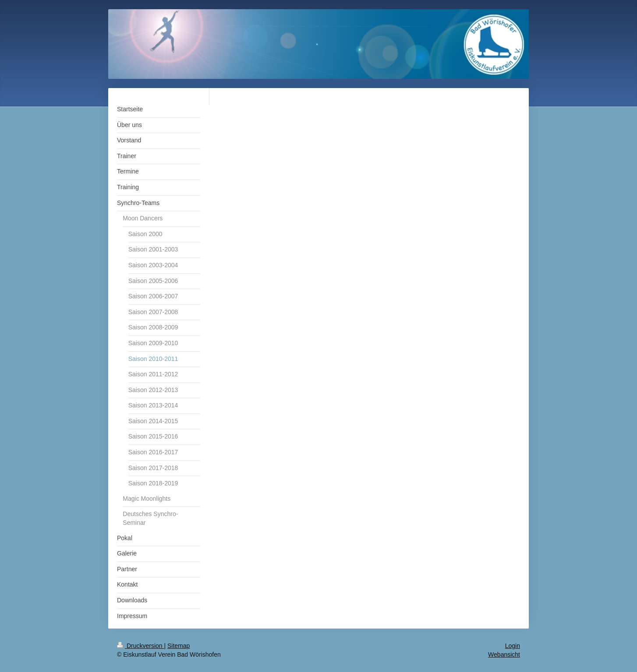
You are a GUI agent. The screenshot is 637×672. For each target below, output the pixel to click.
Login (513, 646)
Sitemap (179, 646)
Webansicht (504, 654)
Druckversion (140, 646)
